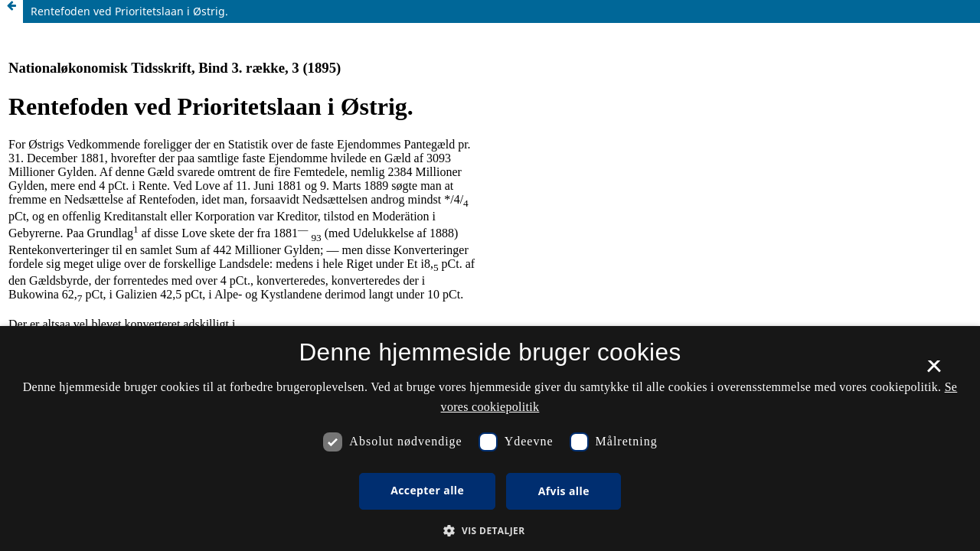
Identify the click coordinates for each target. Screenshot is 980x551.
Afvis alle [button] (564, 491)
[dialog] (490, 439)
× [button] (934, 371)
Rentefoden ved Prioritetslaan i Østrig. (129, 11)
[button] (490, 531)
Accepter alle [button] (427, 490)
